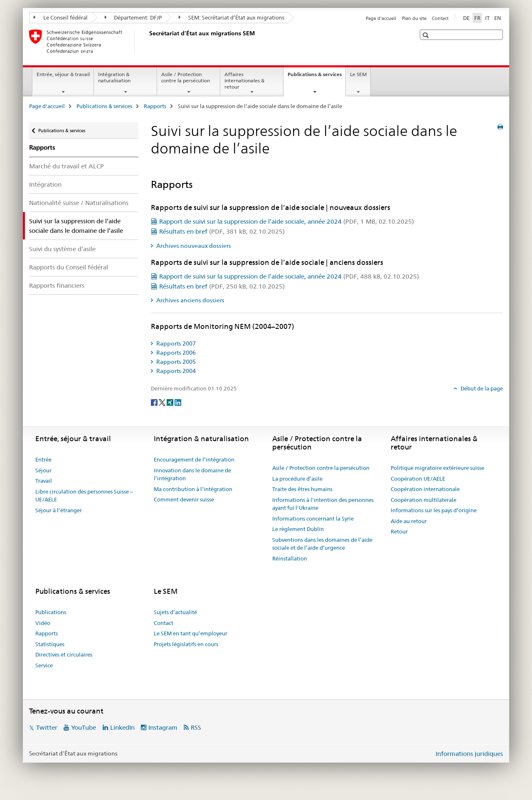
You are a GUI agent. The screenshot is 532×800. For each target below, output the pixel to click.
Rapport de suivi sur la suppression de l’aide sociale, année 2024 (287, 221)
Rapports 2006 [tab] (175, 353)
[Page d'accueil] (148, 41)
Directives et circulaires (64, 654)
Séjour (43, 470)
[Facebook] (155, 402)
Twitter (47, 727)
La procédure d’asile (297, 479)
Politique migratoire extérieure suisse (437, 468)
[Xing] (171, 402)
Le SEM (358, 74)
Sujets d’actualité (175, 612)
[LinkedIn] (178, 402)
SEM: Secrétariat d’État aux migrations (232, 17)
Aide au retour (409, 521)
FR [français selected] (477, 18)
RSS (196, 727)
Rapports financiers (57, 285)
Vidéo (43, 623)
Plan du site (414, 18)
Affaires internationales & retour (244, 80)
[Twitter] (163, 402)
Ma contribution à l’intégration (193, 489)
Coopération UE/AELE (418, 479)
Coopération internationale (425, 489)
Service (44, 665)
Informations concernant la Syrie (313, 519)
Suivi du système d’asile (62, 249)
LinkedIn (122, 727)
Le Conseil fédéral (61, 17)
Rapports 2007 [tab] (175, 343)
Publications (51, 612)
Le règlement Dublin (298, 529)
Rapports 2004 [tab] (175, 371)
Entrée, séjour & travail (63, 74)
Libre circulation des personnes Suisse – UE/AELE (84, 496)
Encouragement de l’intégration (194, 459)
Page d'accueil (381, 18)
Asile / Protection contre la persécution (186, 77)
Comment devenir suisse (184, 499)
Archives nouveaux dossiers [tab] (193, 246)
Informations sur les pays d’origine (434, 510)
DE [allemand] (466, 18)
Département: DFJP (133, 17)
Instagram (163, 727)
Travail (44, 481)
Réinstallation (290, 558)
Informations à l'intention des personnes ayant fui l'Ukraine (323, 504)
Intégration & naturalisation (114, 77)
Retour (399, 531)
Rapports (155, 106)
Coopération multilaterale (424, 500)
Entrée (43, 459)
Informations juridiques (469, 754)
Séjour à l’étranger (59, 510)
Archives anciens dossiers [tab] (190, 300)
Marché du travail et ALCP (66, 166)
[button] (427, 35)
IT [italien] (487, 18)
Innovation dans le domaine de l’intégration (192, 474)
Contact (440, 18)
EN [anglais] (498, 18)
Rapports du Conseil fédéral (69, 267)
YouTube (84, 727)
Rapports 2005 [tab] (175, 362)
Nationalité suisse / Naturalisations (79, 203)
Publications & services (316, 77)
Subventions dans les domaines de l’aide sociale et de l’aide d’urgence (322, 544)
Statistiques (50, 644)
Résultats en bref (222, 231)
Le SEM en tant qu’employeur (191, 633)
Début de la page (481, 388)
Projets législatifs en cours (186, 644)
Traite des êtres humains (302, 489)
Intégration (45, 184)
